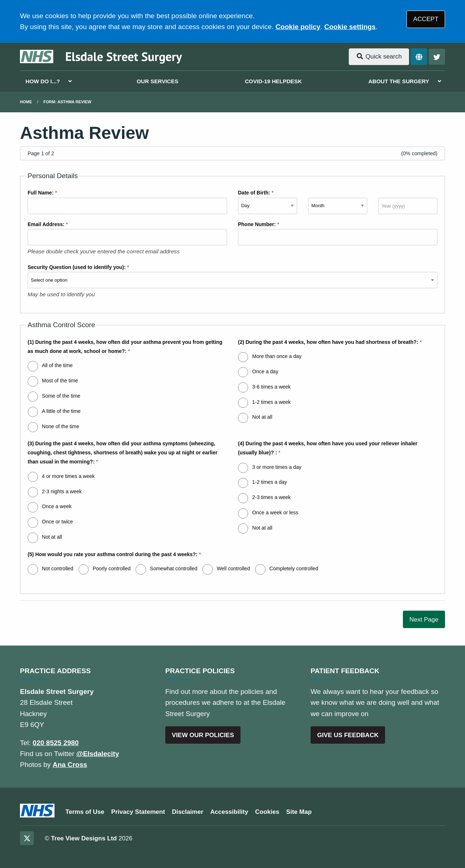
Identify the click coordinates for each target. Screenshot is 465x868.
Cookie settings (350, 27)
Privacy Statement (138, 812)
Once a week (57, 506)
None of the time (60, 426)
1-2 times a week (271, 402)
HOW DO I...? (43, 81)
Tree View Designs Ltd (84, 838)
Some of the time (61, 396)
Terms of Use (85, 812)
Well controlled (234, 568)
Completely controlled (294, 568)
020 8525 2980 (56, 743)
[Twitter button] (437, 57)
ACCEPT (426, 19)
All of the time (57, 365)
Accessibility (229, 812)
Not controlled (57, 568)
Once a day (265, 371)
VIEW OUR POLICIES (203, 735)
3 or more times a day (277, 467)
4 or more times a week (68, 476)
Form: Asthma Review (68, 102)
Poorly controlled (112, 568)
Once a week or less (275, 513)
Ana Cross (70, 765)
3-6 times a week (271, 387)
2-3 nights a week (62, 491)
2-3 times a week (271, 497)
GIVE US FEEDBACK (348, 735)
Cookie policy (298, 27)
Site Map (299, 812)
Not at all (262, 417)
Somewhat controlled (174, 568)
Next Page (424, 620)
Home (26, 102)
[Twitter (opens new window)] (27, 838)
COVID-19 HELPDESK (273, 81)
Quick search (379, 57)
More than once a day (277, 356)
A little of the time (61, 411)
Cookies (267, 812)
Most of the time (60, 381)
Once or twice (57, 522)
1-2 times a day (270, 482)
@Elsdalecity (98, 754)
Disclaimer (187, 812)
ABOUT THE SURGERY (399, 81)
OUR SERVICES (157, 81)
